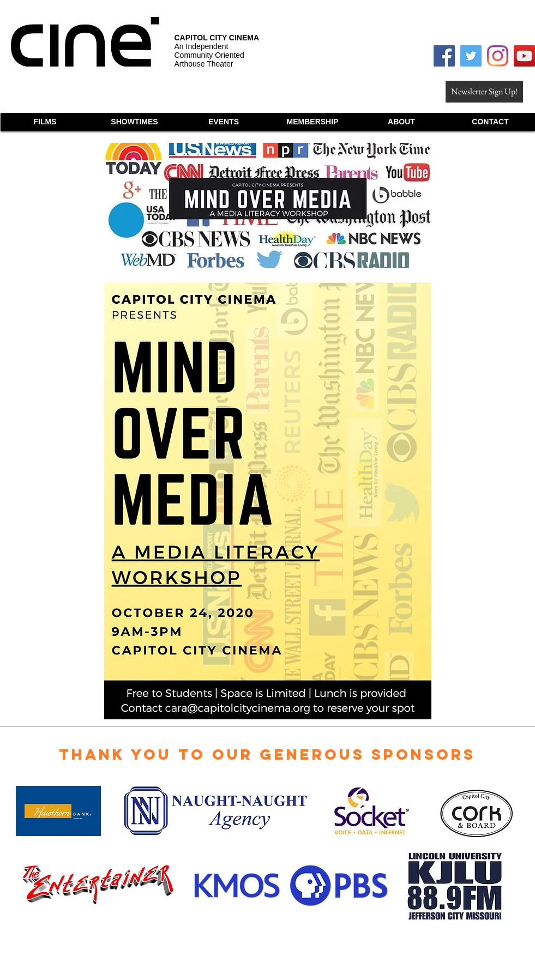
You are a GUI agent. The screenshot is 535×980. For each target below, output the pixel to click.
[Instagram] (498, 56)
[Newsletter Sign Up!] (484, 92)
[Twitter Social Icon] (471, 56)
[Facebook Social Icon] (444, 56)
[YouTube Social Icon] (524, 56)
